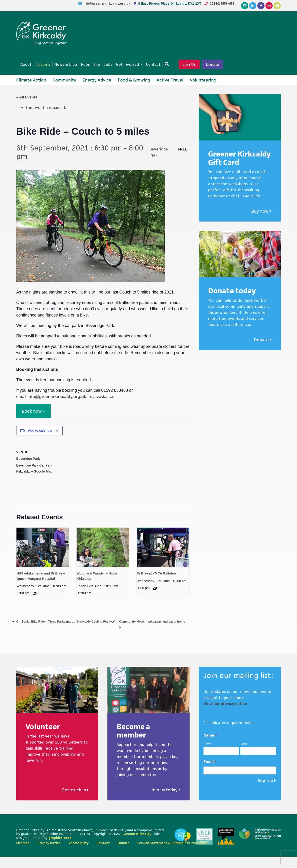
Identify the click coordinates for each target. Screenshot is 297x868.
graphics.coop (60, 849)
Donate (33, 75)
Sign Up (265, 792)
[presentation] (43, 558)
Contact (103, 854)
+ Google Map (42, 482)
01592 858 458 (222, 3)
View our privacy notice (225, 715)
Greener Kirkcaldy (42, 31)
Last (244, 755)
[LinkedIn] (253, 6)
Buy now (261, 222)
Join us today (166, 801)
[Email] (245, 6)
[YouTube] (277, 6)
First (207, 755)
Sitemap (23, 854)
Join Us (204, 65)
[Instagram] (269, 6)
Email (210, 773)
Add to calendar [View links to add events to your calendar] (40, 441)
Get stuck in (75, 801)
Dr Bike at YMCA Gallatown (158, 584)
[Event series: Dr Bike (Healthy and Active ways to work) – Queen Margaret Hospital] (35, 604)
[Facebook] (261, 6)
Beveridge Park (28, 469)
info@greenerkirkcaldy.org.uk (107, 3)
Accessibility (79, 854)
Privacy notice (49, 854)
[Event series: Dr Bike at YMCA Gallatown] (155, 599)
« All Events (27, 108)
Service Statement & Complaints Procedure (172, 854)
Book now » (34, 422)
